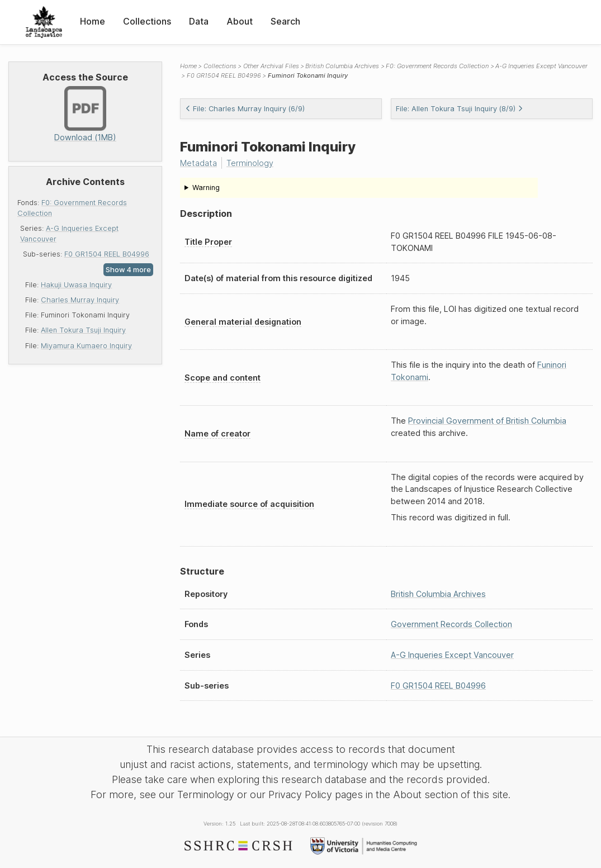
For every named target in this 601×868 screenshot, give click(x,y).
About (240, 21)
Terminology (250, 163)
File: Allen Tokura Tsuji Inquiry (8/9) (460, 109)
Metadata (198, 163)
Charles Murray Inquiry (80, 300)
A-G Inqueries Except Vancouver (541, 66)
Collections (147, 21)
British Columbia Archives (342, 66)
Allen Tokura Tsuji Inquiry (83, 330)
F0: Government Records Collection (437, 66)
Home (93, 21)
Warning (206, 188)
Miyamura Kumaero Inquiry (86, 346)
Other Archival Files (271, 66)
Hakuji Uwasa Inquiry (76, 285)
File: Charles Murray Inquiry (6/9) (245, 109)
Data (199, 21)
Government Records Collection (451, 624)
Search (285, 21)
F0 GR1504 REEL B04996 (107, 254)
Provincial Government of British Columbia (487, 421)
